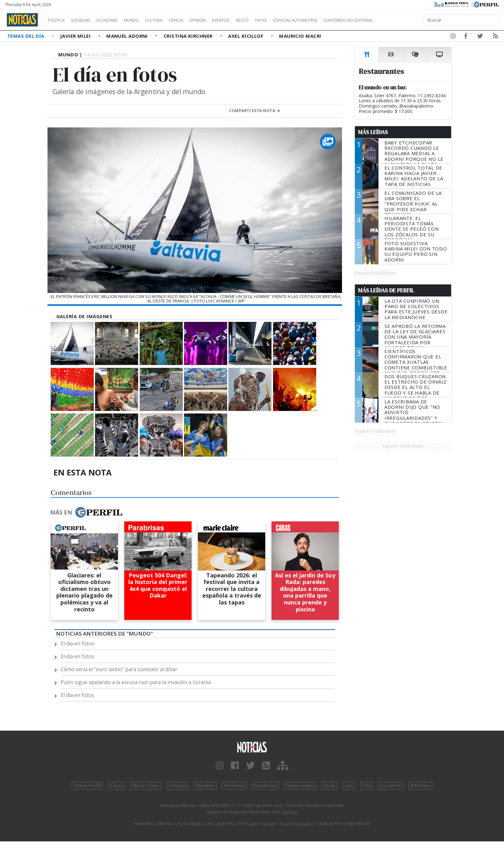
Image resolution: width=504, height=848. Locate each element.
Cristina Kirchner (189, 36)
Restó (275, 20)
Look (330, 786)
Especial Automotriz (337, 20)
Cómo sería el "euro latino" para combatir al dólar (119, 669)
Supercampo (301, 786)
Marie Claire (146, 786)
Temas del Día (26, 36)
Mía (367, 786)
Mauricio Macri (300, 36)
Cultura (172, 20)
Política (59, 20)
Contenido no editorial (402, 20)
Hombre (205, 786)
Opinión (223, 20)
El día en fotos (77, 643)
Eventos (251, 20)
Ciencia (198, 20)
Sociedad (87, 20)
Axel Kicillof (246, 36)
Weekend (234, 786)
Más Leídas (373, 132)
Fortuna (178, 786)
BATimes (420, 786)
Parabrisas (265, 786)
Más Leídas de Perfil (386, 290)
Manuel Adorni (128, 36)
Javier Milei (76, 36)
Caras (117, 786)
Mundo (146, 20)
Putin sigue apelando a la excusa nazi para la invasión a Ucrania (136, 682)
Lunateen (391, 786)
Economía (118, 20)
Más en (86, 512)
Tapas (297, 20)
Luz (349, 786)
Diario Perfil (87, 786)
